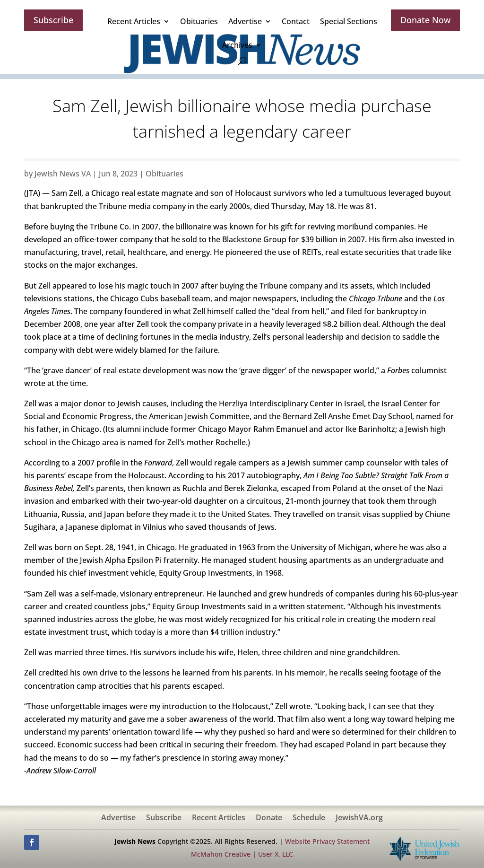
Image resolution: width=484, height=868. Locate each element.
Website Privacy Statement (327, 841)
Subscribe (53, 20)
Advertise (245, 21)
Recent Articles (134, 21)
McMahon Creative (221, 854)
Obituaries (199, 21)
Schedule (309, 818)
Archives (237, 45)
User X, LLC (276, 854)
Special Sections (349, 21)
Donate (269, 818)
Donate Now (425, 20)
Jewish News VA (63, 174)
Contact (296, 21)
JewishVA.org (359, 818)
